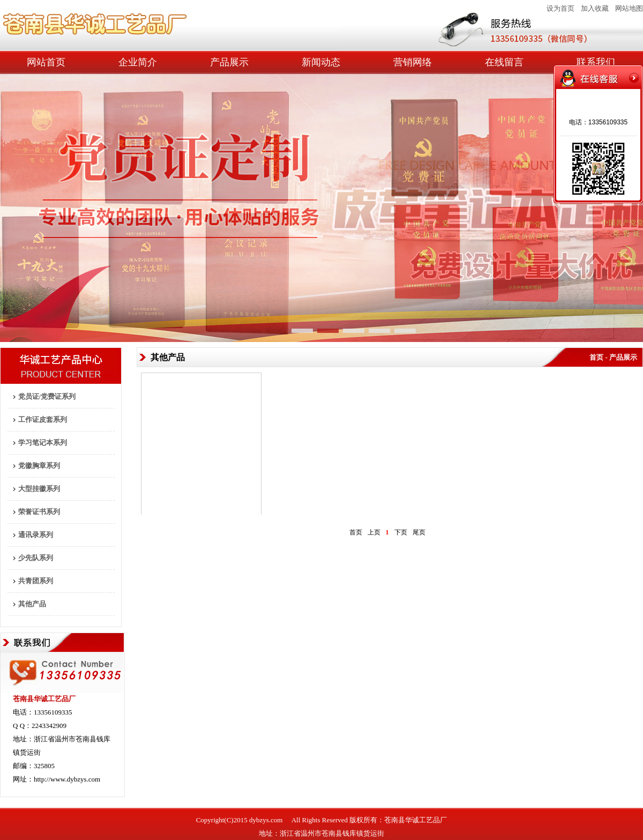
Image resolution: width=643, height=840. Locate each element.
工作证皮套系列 (43, 419)
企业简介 (138, 62)
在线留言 (504, 62)
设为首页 (560, 8)
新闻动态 (321, 62)
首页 (356, 532)
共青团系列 (36, 581)
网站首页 (46, 62)
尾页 (419, 532)
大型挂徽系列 (39, 489)
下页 (401, 532)
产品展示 (229, 62)
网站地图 (629, 8)
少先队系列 (36, 558)
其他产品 (32, 604)
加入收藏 (595, 8)
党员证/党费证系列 (47, 396)
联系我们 (596, 62)
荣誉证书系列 (39, 512)
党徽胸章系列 (39, 466)
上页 (374, 532)
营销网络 (413, 62)
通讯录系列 (36, 535)
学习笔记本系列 (43, 443)
